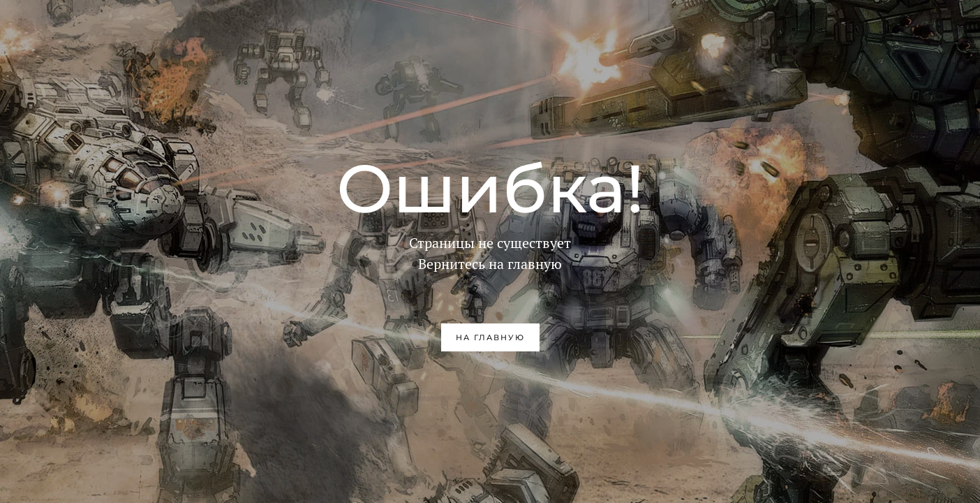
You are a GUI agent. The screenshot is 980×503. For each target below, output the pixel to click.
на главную (490, 337)
